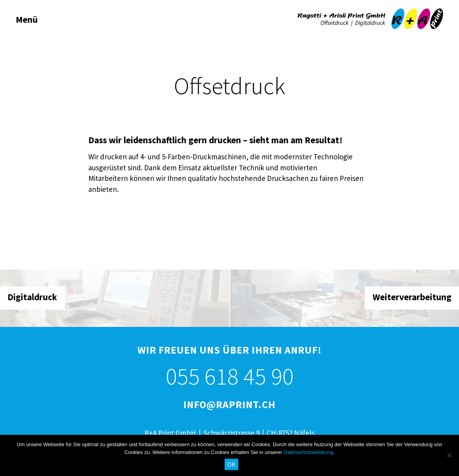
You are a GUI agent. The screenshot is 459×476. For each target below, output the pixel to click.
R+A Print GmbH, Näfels (370, 19)
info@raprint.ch (230, 404)
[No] (449, 455)
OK (231, 464)
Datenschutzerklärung (308, 452)
